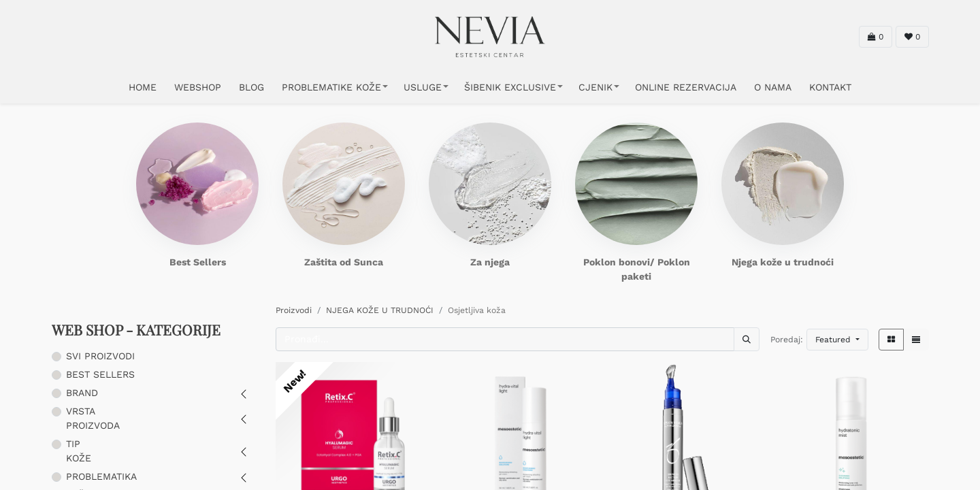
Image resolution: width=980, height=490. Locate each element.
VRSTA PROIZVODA (93, 418)
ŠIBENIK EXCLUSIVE (510, 87)
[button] (837, 340)
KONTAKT (830, 87)
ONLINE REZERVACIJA (686, 87)
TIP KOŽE (79, 451)
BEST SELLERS (100, 374)
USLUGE (423, 87)
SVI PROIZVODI (100, 356)
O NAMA (773, 87)
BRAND (82, 393)
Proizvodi (294, 310)
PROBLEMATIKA (101, 476)
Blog (251, 87)
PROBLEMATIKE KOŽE (331, 87)
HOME (143, 87)
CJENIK (595, 87)
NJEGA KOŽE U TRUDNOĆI (380, 310)
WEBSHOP (198, 87)
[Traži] (747, 339)
